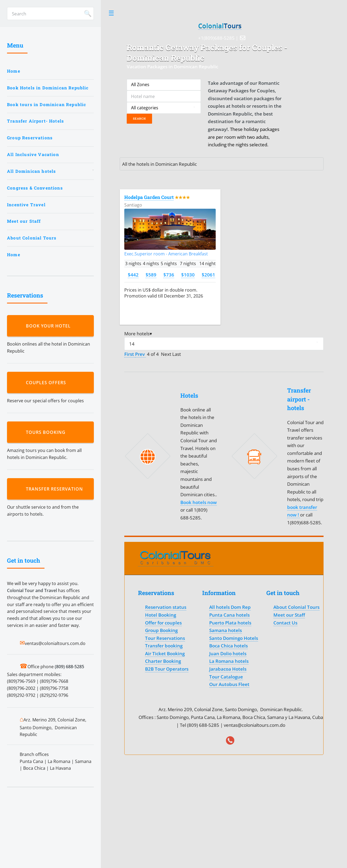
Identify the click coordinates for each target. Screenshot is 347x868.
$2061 (208, 275)
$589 (151, 275)
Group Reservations (30, 138)
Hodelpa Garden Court (149, 197)
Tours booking (47, 432)
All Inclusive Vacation (33, 154)
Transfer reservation (56, 489)
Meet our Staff (24, 221)
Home (14, 71)
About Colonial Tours (32, 238)
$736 (169, 275)
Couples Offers (47, 383)
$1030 (188, 275)
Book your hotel (50, 326)
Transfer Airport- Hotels (35, 121)
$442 (133, 275)
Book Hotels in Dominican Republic (48, 88)
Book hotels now (199, 502)
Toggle (111, 13)
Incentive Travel (26, 205)
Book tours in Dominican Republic (47, 104)
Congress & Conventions (35, 188)
